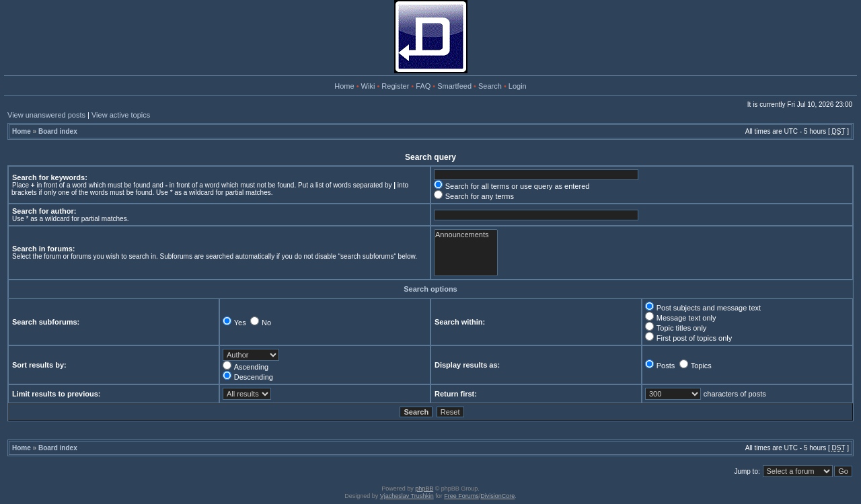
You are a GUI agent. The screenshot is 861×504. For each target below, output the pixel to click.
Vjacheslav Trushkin (407, 496)
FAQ (423, 86)
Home (344, 86)
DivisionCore (497, 496)
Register (395, 86)
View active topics (121, 115)
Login (518, 86)
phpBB (424, 489)
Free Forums (461, 496)
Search (490, 86)
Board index (58, 131)
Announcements (466, 235)
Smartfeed (454, 86)
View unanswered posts (46, 115)
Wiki (368, 86)
